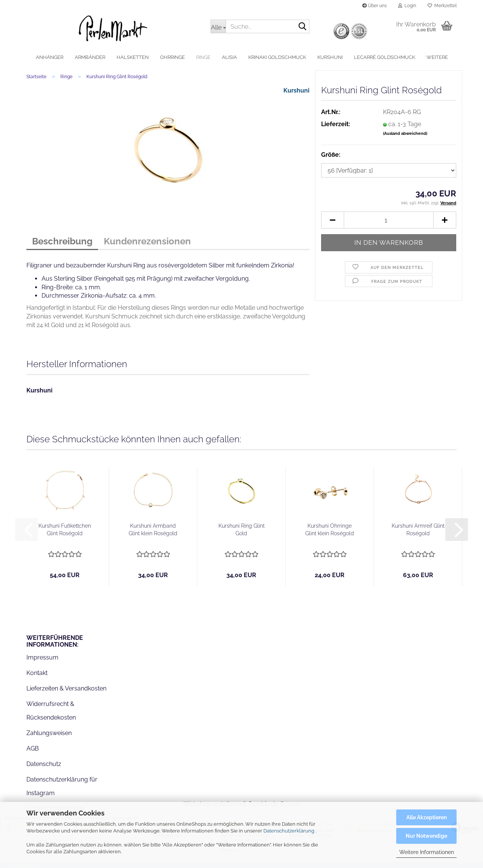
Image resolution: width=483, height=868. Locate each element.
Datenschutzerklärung (289, 831)
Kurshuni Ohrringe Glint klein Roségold (330, 530)
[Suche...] (218, 26)
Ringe (203, 57)
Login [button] (407, 6)
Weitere (437, 57)
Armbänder (90, 57)
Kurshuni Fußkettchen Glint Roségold (65, 530)
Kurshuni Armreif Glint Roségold (418, 530)
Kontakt (37, 673)
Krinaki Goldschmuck (277, 57)
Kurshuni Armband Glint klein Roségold (153, 530)
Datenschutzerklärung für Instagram (62, 786)
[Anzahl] (389, 220)
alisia (229, 57)
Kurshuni (330, 57)
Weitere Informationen (427, 852)
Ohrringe (172, 57)
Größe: (331, 155)
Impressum (42, 657)
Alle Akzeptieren (427, 817)
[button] (332, 220)
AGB (33, 748)
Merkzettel (442, 6)
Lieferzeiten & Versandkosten (66, 688)
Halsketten (133, 57)
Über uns (375, 6)
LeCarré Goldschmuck (385, 57)
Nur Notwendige (426, 836)
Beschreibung (62, 241)
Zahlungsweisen (49, 733)
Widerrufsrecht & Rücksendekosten (51, 711)
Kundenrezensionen (147, 241)
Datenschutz (44, 764)
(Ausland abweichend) (405, 134)
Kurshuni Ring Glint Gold (241, 530)
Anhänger (50, 57)
